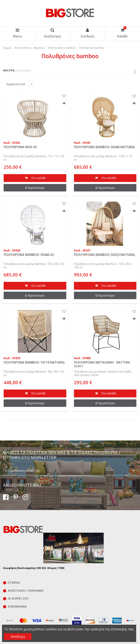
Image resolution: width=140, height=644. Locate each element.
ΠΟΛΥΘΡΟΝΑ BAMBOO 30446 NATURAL (105, 147)
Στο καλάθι (35, 178)
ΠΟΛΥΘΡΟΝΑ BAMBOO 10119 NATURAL (34, 362)
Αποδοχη (18, 637)
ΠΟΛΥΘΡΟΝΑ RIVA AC (20, 147)
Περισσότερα (35, 188)
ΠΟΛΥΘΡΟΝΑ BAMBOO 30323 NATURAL (105, 255)
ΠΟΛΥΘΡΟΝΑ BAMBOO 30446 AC (29, 255)
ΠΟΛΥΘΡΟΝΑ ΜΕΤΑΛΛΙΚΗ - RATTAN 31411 (102, 364)
